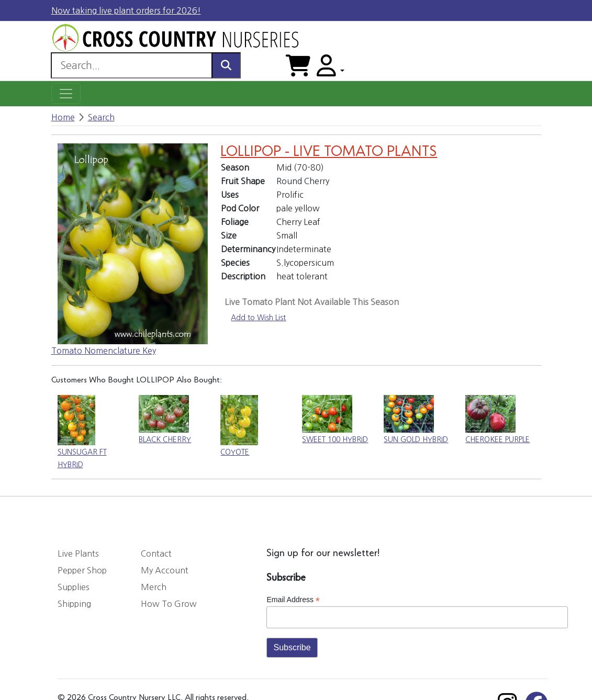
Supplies (74, 587)
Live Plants (78, 554)
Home (63, 117)
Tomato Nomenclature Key (104, 351)
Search (101, 117)
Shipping (74, 604)
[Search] (132, 65)
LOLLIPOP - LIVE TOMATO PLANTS (329, 152)
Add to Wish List (258, 318)
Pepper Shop (82, 570)
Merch (154, 587)
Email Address (293, 600)
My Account (165, 570)
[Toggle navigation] (66, 94)
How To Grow (169, 604)
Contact (156, 554)
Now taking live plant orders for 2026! (126, 10)
